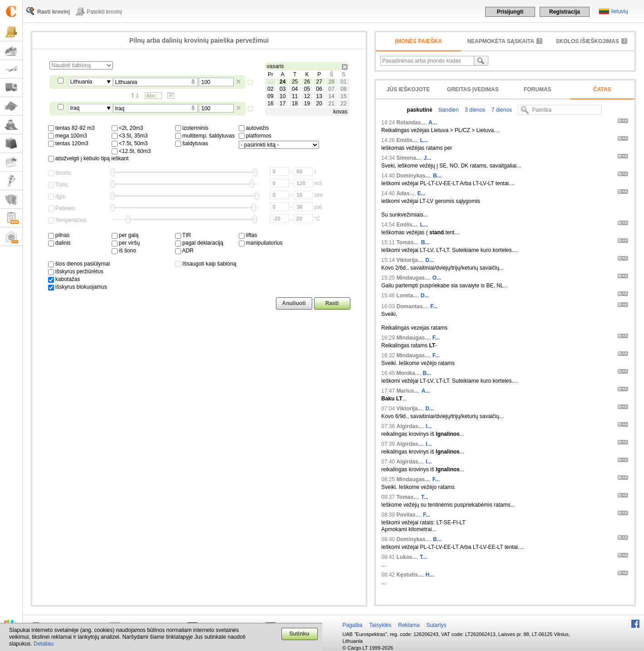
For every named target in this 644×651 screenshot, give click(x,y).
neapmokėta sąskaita (501, 41)
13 (319, 96)
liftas (248, 235)
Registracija (565, 12)
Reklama (409, 625)
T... (425, 497)
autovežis (254, 128)
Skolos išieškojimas (587, 41)
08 (343, 89)
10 (283, 96)
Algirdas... (409, 426)
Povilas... (408, 515)
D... (430, 260)
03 (283, 89)
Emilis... (406, 140)
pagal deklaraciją (199, 243)
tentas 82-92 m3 (71, 128)
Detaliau (44, 644)
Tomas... (407, 242)
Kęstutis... (409, 575)
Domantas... (412, 306)
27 (319, 82)
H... (430, 575)
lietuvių (619, 11)
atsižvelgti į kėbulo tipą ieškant (88, 158)
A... (433, 123)
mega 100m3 (68, 136)
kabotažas (64, 279)
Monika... (408, 373)
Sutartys (437, 625)
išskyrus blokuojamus (78, 287)
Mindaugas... (413, 278)
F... (434, 306)
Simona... (408, 158)
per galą (125, 235)
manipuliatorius (261, 243)
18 (295, 104)
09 (270, 96)
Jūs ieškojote (408, 89)
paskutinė (420, 110)
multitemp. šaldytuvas (205, 136)
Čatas (602, 89)
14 (331, 96)
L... (424, 140)
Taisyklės (381, 625)
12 (307, 96)
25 (295, 82)
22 (343, 104)
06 (319, 89)
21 (331, 104)
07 (331, 89)
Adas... (405, 193)
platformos (255, 136)
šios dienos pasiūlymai (79, 264)
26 (307, 82)
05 (307, 89)
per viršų (126, 243)
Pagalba (353, 625)
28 (331, 82)
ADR (184, 251)
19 (307, 104)
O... (437, 278)
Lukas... (406, 557)
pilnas (59, 235)
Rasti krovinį (54, 12)
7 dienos (501, 110)
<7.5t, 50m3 (130, 143)
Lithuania (81, 82)
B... (437, 176)
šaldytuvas (192, 143)
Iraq (75, 108)
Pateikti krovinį (104, 12)
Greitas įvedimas (473, 89)
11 (295, 96)
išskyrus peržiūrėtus (76, 271)
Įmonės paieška (418, 41)
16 (270, 104)
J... (427, 158)
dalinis (59, 243)
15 (343, 96)
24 (283, 82)
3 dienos (474, 110)
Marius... (407, 391)
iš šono (124, 251)
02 (270, 89)
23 (270, 82)
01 (343, 82)
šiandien (448, 110)
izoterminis (192, 128)
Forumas (538, 89)
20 (319, 104)
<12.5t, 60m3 (131, 151)
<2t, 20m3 (128, 128)
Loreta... (407, 296)
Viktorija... (409, 260)
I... (429, 426)
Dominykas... (413, 176)
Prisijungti (510, 12)
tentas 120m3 (68, 143)
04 (295, 89)
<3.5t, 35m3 (130, 136)
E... (421, 193)
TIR (183, 235)
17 (283, 104)
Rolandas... (411, 123)
